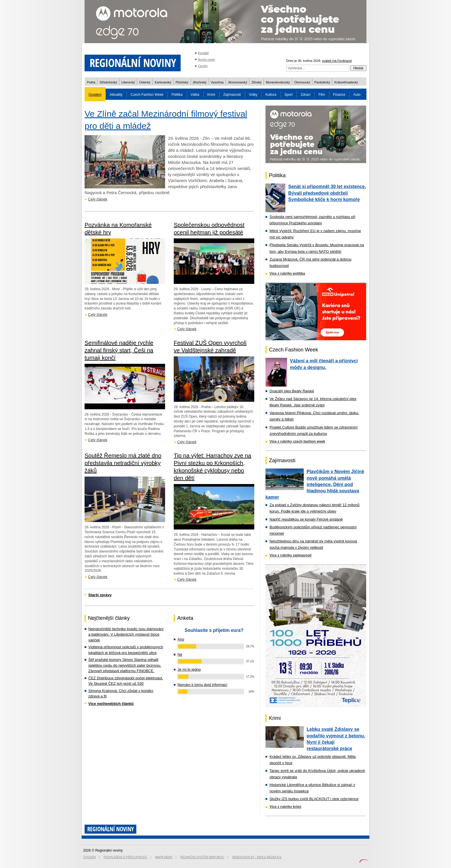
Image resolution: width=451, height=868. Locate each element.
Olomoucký (302, 82)
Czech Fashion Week (147, 95)
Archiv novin (207, 60)
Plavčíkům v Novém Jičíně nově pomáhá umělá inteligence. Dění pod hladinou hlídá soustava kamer (315, 484)
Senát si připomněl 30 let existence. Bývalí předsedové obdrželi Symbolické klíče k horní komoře (327, 193)
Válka (195, 95)
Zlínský (256, 82)
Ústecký (145, 82)
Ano (181, 639)
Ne (180, 654)
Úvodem (95, 95)
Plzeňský (182, 82)
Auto (357, 95)
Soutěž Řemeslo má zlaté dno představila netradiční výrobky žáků (123, 463)
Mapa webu (164, 857)
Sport (289, 95)
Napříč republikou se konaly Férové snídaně (306, 519)
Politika (177, 95)
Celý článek (98, 199)
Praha (91, 82)
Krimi (211, 95)
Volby (253, 95)
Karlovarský (163, 82)
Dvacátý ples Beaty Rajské (292, 391)
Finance (339, 95)
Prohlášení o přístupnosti (126, 857)
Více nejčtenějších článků (111, 704)
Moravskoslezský (278, 82)
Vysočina (217, 82)
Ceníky (203, 66)
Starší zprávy (100, 595)
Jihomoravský (237, 82)
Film (322, 95)
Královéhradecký (346, 82)
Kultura (271, 95)
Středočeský (108, 82)
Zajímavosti (232, 95)
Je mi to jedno (189, 669)
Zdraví (305, 95)
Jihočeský (200, 82)
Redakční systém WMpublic (202, 857)
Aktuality (116, 95)
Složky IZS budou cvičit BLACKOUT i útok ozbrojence (314, 799)
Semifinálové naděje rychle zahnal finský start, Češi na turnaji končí (119, 350)
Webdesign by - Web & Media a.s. (257, 857)
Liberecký (128, 82)
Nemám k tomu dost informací (202, 685)
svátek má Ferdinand (337, 61)
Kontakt (203, 53)
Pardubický (322, 82)
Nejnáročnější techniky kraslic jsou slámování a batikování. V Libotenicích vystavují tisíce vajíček (126, 634)
